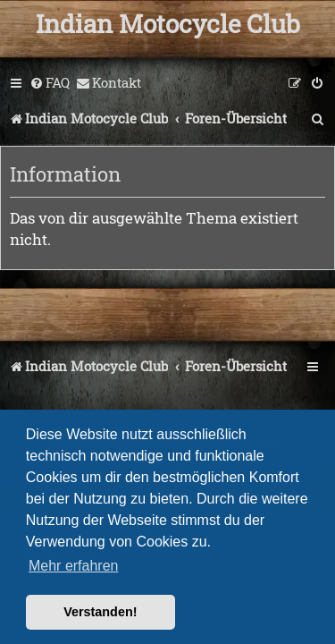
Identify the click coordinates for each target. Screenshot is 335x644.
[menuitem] (50, 83)
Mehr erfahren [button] (74, 566)
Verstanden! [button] (100, 612)
